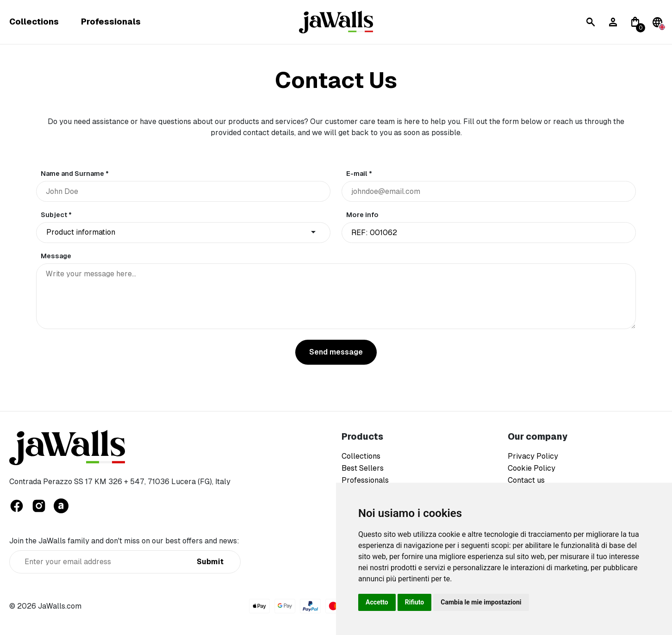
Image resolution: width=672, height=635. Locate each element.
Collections (34, 22)
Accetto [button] (377, 602)
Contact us (526, 480)
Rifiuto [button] (415, 602)
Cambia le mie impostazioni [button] (481, 602)
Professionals (111, 22)
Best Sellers (363, 468)
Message (56, 256)
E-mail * (359, 174)
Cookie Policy (532, 468)
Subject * (56, 215)
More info (362, 215)
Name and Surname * (75, 174)
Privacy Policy (533, 456)
